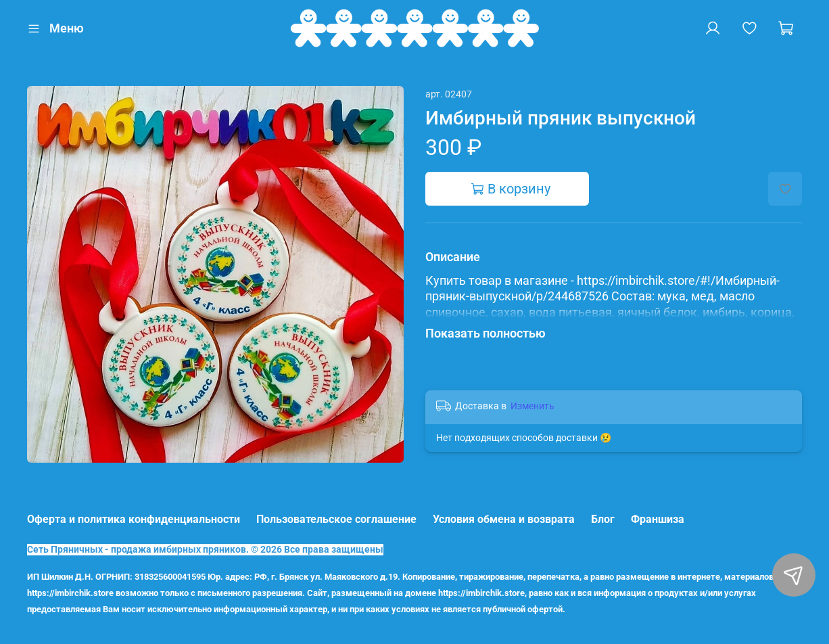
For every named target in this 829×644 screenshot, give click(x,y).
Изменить (532, 406)
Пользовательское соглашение (336, 519)
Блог (603, 519)
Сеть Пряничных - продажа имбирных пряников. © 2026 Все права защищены (205, 550)
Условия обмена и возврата (504, 519)
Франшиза (658, 519)
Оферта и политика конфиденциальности (134, 519)
